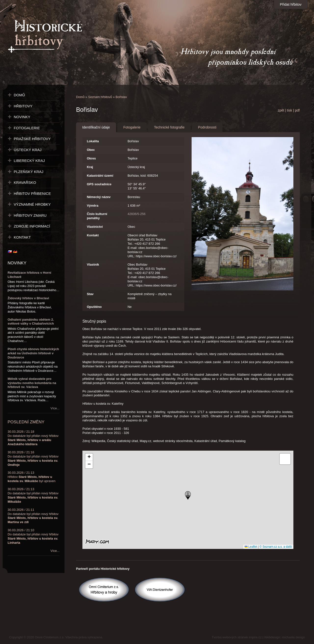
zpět (281, 110)
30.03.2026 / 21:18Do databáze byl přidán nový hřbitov (33, 438)
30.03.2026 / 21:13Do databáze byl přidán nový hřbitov (33, 495)
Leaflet (251, 547)
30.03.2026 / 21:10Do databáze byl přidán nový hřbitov (33, 536)
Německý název (99, 197)
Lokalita (93, 141)
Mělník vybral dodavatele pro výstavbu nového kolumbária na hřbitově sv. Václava (32, 383)
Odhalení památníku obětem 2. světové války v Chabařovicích (31, 322)
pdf (297, 110)
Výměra (93, 206)
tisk (290, 110)
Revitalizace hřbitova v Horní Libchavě (29, 275)
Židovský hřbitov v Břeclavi (28, 298)
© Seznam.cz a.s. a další (276, 547)
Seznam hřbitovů (100, 97)
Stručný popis (94, 321)
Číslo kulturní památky (97, 216)
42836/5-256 (137, 214)
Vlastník (93, 265)
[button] (188, 495)
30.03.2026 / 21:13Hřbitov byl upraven (32, 477)
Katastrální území (100, 176)
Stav (90, 294)
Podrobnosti (207, 127)
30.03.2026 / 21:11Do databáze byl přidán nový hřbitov (33, 516)
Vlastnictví (95, 227)
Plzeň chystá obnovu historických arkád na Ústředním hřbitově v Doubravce (33, 353)
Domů (80, 97)
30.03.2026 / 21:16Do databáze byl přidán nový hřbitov (33, 458)
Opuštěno (94, 307)
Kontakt (93, 235)
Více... (55, 408)
